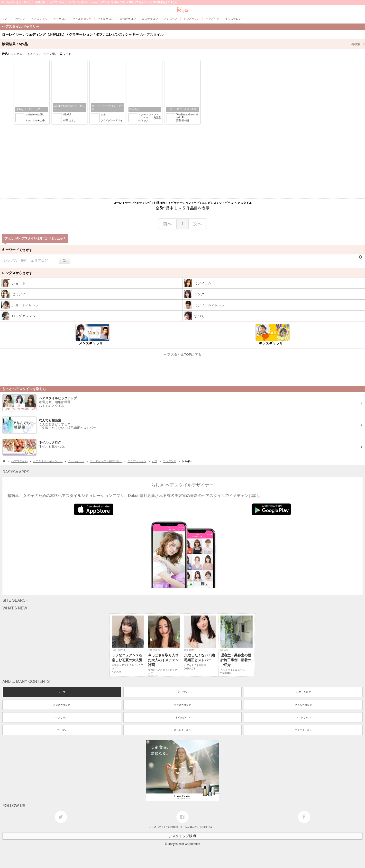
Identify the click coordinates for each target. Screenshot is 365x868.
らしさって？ (156, 827)
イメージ (33, 54)
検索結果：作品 (183, 44)
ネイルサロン (182, 717)
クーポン (62, 730)
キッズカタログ (182, 705)
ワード (66, 54)
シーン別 (50, 54)
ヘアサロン (62, 717)
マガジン (182, 692)
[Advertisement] (182, 164)
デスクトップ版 (182, 836)
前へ (167, 224)
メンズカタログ (62, 705)
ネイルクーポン (182, 730)
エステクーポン (303, 730)
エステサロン (303, 717)
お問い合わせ (209, 827)
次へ (198, 224)
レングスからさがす (17, 273)
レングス (17, 54)
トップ (62, 692)
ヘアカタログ (303, 692)
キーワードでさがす (17, 250)
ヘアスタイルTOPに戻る (183, 355)
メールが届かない (190, 827)
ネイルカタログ (303, 705)
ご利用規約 (172, 827)
